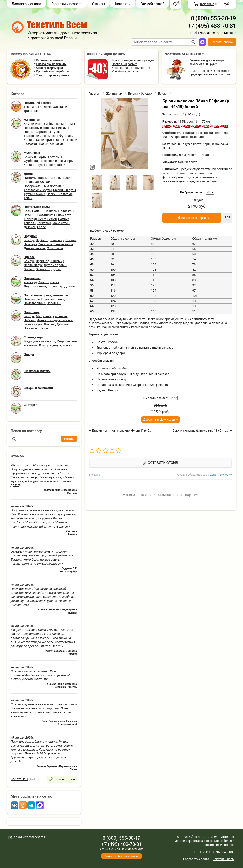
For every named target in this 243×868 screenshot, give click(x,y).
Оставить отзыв (160, 463)
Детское (30, 227)
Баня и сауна (33, 324)
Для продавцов (50, 345)
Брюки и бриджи (48, 124)
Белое (41, 227)
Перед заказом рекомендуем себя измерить (195, 126)
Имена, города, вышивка (55, 320)
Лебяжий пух (33, 265)
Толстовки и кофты (38, 190)
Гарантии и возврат (67, 4)
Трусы (50, 140)
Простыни (54, 303)
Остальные (55, 248)
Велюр (52, 219)
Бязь (27, 211)
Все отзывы (19, 779)
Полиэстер (55, 286)
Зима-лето (64, 215)
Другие (56, 269)
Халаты (29, 140)
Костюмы (68, 124)
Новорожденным (36, 186)
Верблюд (42, 240)
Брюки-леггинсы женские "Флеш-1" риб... (122, 430)
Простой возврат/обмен (52, 72)
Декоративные (35, 248)
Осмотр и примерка (49, 68)
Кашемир (57, 240)
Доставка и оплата (26, 4)
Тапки (60, 140)
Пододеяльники (53, 299)
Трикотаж (44, 223)
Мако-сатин (61, 223)
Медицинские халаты (39, 341)
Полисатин (66, 211)
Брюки (163, 94)
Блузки (29, 124)
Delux (42, 219)
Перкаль (51, 211)
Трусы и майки (34, 194)
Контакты (123, 4)
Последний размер (125, 64)
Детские (63, 324)
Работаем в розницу (50, 60)
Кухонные (60, 316)
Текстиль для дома (38, 107)
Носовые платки (36, 328)
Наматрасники (34, 303)
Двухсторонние (35, 286)
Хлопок (44, 282)
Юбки (40, 140)
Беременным (63, 244)
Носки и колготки (59, 194)
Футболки (66, 136)
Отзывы (99, 4)
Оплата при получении (51, 64)
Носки (51, 165)
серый (167, 148)
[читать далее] (58, 526)
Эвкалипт (45, 244)
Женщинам (114, 94)
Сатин (28, 215)
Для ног (49, 324)
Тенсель (30, 223)
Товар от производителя (53, 75)
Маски (68, 345)
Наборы (29, 320)
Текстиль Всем (224, 859)
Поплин (38, 211)
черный (208, 144)
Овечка (71, 240)
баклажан (223, 144)
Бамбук (64, 219)
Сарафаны (43, 132)
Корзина (207, 4)
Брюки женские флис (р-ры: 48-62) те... (201, 430)
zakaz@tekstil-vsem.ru (30, 837)
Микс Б (168, 137)
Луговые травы (55, 265)
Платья (29, 132)
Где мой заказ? (152, 4)
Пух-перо (30, 244)
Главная (95, 94)
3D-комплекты (44, 215)
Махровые (44, 316)
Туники (57, 132)
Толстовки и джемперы (41, 136)
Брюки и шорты (35, 157)
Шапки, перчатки (51, 144)
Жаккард (30, 219)
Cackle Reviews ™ (220, 475)
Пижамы (63, 128)
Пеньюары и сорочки (39, 128)
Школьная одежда (37, 182)
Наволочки (32, 299)
